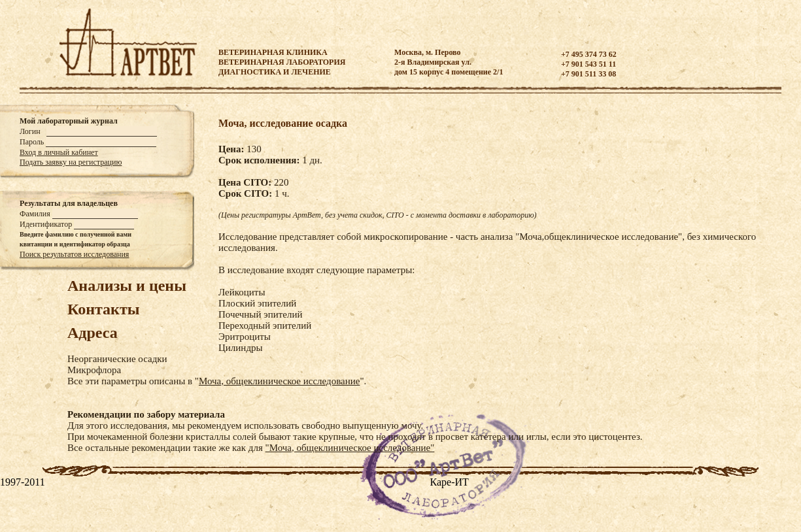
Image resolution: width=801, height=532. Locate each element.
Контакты (103, 309)
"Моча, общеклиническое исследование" (350, 448)
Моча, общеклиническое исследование (280, 381)
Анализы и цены (127, 286)
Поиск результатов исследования (74, 254)
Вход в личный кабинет (59, 152)
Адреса (93, 333)
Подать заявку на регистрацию (71, 162)
